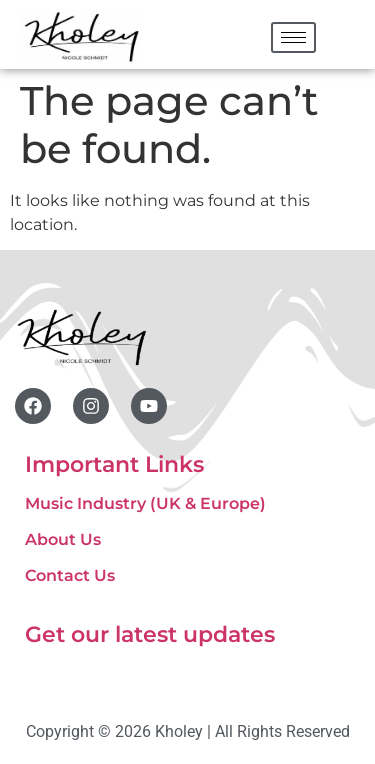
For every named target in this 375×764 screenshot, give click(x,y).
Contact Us (70, 575)
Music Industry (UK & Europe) (145, 503)
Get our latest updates (150, 634)
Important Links (114, 464)
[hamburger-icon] (293, 37)
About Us (63, 539)
